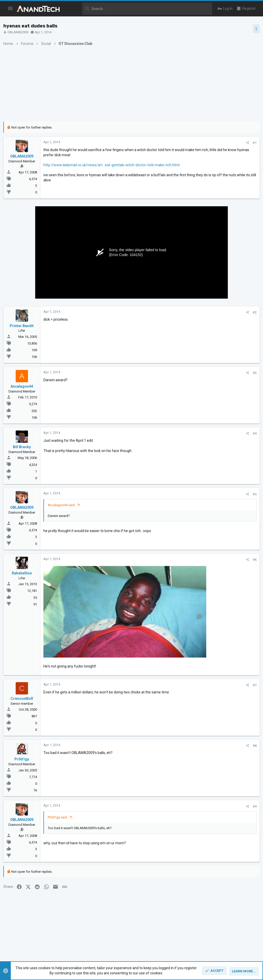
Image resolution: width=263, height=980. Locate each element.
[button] (10, 9)
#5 (171, 494)
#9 (171, 786)
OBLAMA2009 (20, 32)
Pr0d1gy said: (60, 797)
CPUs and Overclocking (210, 312)
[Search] (139, 9)
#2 (171, 312)
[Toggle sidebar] (255, 29)
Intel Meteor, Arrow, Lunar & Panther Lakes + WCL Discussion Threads (223, 327)
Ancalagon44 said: (63, 505)
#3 (171, 373)
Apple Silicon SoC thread (222, 416)
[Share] (163, 143)
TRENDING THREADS (205, 278)
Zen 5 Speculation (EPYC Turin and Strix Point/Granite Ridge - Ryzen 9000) (222, 292)
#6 (171, 560)
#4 (171, 433)
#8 (171, 725)
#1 (171, 143)
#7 (171, 665)
